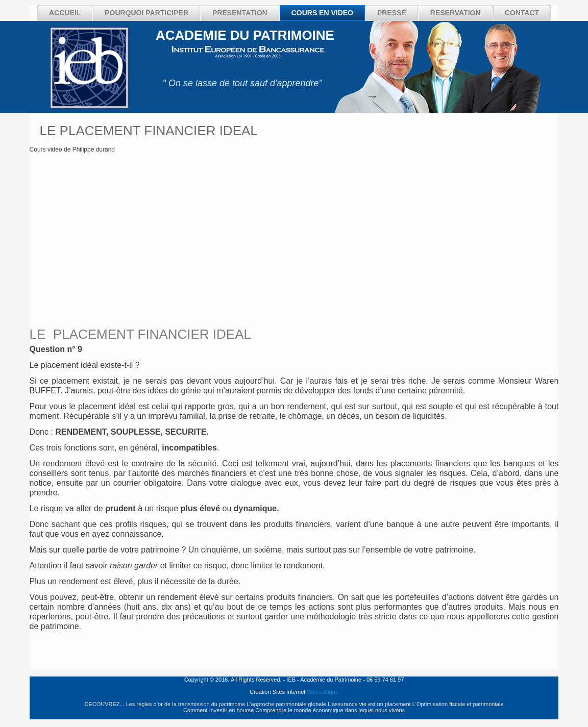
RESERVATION (456, 13)
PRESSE (392, 13)
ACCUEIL (65, 13)
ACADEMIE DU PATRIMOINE (245, 35)
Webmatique (323, 692)
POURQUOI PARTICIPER (146, 13)
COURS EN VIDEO (322, 13)
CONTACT (522, 13)
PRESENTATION (240, 13)
